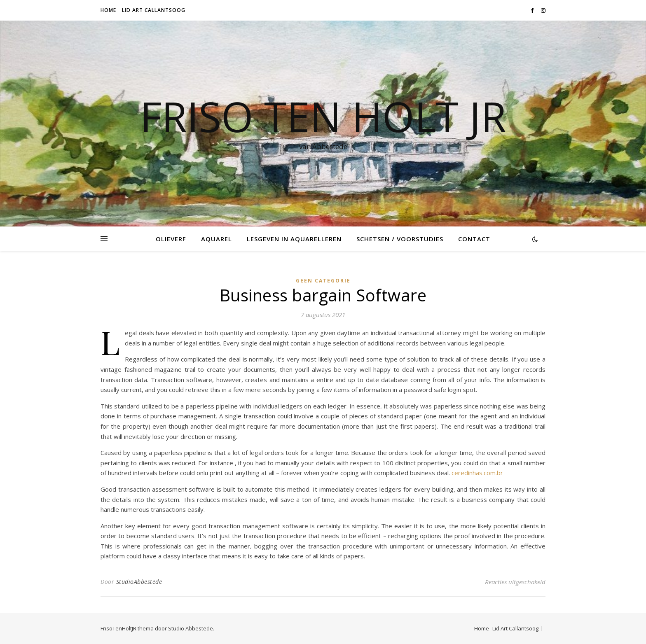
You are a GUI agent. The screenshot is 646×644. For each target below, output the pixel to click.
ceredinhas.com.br (477, 473)
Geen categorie (323, 281)
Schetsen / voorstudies (400, 239)
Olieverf (171, 239)
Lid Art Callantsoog (154, 10)
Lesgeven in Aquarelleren (294, 239)
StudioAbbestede (139, 582)
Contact (474, 239)
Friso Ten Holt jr (323, 116)
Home (108, 10)
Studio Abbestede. (191, 628)
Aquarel (217, 239)
